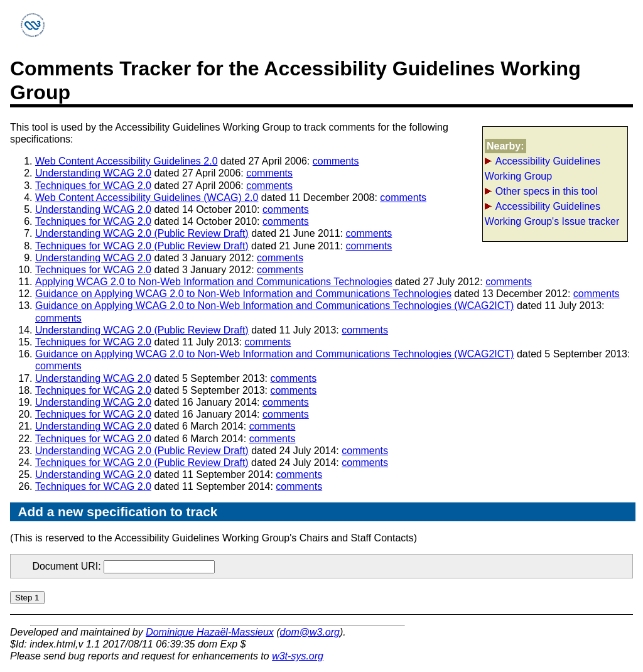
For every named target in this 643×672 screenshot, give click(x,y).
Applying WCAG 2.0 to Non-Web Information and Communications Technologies (214, 282)
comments (336, 161)
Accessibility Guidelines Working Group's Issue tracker (552, 214)
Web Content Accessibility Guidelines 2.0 (127, 161)
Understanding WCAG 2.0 (93, 173)
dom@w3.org (310, 632)
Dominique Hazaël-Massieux (210, 632)
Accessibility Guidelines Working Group (543, 169)
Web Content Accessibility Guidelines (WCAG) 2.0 (147, 198)
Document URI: (123, 566)
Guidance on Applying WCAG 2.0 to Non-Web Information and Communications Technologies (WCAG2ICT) (274, 306)
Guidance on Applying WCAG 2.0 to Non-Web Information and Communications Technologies (243, 294)
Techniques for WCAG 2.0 (93, 186)
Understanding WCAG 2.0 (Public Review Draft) (142, 233)
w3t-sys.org (298, 656)
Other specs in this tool (547, 191)
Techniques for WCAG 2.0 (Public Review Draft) (142, 246)
